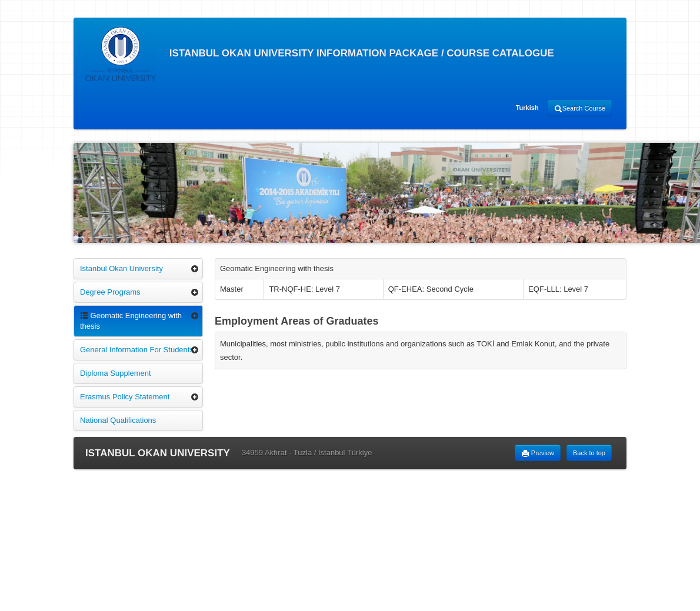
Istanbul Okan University (121, 268)
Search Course (580, 109)
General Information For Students (137, 350)
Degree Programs (110, 292)
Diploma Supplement (116, 373)
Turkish (527, 108)
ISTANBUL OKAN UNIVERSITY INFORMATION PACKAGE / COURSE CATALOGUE (320, 54)
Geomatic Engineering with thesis (131, 321)
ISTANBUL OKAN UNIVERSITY (158, 453)
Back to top (589, 453)
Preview (538, 453)
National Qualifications (118, 420)
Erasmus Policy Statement (125, 397)
